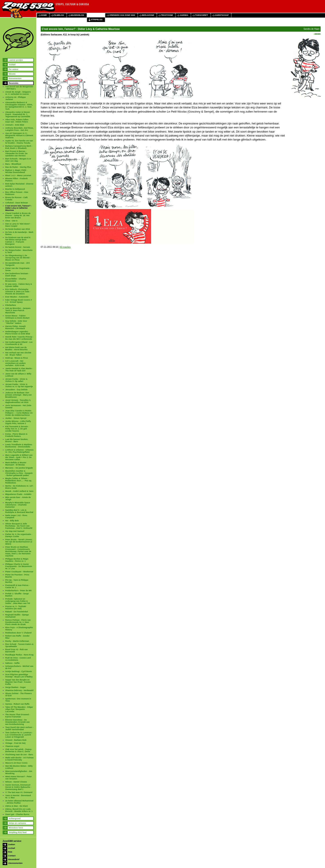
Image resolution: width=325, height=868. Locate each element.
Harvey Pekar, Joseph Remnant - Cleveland (16, 327)
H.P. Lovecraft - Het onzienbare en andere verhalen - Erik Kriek (16, 363)
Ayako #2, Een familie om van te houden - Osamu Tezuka (19, 142)
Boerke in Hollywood (15, 189)
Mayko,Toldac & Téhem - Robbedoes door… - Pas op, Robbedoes (19, 481)
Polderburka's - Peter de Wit (18, 591)
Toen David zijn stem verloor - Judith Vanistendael (19, 728)
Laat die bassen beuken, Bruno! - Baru (17, 440)
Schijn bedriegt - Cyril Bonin (19, 671)
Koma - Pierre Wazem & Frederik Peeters (16, 435)
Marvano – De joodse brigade (19, 468)
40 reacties (65, 247)
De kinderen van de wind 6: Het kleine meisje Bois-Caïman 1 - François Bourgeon (18, 241)
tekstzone (167, 15)
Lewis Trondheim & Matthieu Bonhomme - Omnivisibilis (19, 446)
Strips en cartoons (17, 823)
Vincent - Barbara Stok (16, 740)
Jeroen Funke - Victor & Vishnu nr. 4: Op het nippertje (19, 385)
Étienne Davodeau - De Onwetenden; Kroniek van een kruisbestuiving (17, 722)
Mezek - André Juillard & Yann (19, 491)
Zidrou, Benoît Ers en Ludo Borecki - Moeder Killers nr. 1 (19, 810)
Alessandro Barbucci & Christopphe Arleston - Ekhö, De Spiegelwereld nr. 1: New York (19, 106)
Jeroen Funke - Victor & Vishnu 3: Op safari (16, 380)
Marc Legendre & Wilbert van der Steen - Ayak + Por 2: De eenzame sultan (19, 457)
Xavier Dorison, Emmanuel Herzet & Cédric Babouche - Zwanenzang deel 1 (18, 787)
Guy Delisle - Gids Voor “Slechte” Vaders (16, 322)
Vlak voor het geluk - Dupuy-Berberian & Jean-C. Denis (19, 750)
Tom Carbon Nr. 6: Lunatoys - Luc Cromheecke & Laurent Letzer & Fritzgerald (19, 735)
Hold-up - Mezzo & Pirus (17, 358)
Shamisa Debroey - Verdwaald (19, 690)
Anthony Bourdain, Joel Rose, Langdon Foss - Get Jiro (19, 129)
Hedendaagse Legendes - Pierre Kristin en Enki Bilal (18, 333)
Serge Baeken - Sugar (16, 687)
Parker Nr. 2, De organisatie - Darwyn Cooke (19, 535)
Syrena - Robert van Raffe (17, 704)
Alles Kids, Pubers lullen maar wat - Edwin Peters (17, 121)
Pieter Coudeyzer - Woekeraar (19, 572)
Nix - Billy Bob (12, 521)
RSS (10, 852)
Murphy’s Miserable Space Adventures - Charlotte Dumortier (18, 505)
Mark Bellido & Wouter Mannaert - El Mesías (16, 464)
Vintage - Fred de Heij (15, 743)
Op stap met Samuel (15, 531)
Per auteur (14, 69)
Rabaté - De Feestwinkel (17, 612)
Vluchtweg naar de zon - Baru (19, 755)
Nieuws (12, 74)
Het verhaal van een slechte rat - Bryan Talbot (18, 354)
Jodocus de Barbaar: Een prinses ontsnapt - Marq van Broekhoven (18, 395)
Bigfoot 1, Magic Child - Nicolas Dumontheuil (16, 171)
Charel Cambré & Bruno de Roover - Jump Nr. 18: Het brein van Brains (18, 215)
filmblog (59, 15)
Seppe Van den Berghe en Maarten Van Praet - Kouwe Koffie (18, 682)
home (44, 15)
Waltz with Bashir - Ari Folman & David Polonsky (19, 759)
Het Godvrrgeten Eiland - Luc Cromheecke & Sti (19, 343)
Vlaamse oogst (12, 746)
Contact (12, 856)
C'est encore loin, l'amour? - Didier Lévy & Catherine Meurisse (18, 208)
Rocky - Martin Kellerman (17, 641)
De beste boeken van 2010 (18, 229)
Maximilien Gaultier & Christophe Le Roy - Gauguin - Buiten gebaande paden (19, 473)
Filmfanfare (11, 305)
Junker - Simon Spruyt (16, 418)
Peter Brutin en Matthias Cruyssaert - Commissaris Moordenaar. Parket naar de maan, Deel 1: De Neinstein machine (18, 551)
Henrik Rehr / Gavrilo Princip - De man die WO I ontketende (19, 338)
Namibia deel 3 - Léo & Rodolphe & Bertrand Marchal (19, 511)
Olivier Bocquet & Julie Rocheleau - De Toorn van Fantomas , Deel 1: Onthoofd (19, 526)
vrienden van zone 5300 (122, 15)
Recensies (14, 83)
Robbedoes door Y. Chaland (18, 633)
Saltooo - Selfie (12, 663)
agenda (184, 15)
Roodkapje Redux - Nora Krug (19, 655)
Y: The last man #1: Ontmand (19, 792)
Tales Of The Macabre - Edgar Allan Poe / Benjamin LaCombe (19, 709)
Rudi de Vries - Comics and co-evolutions (18, 659)
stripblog (97, 20)
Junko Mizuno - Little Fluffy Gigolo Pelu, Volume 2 (18, 422)
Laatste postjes (16, 60)
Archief (12, 65)
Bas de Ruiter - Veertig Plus (18, 167)
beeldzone (148, 15)
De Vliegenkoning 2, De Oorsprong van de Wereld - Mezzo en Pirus (18, 258)
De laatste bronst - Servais (18, 247)
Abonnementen (15, 863)
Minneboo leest (16, 828)
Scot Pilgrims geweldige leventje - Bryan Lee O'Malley (19, 676)
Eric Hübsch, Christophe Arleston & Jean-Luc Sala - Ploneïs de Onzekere (18, 292)
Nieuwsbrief (14, 859)
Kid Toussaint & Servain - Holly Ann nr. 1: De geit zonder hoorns (17, 429)
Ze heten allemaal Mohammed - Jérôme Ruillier (19, 802)
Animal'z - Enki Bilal (15, 125)
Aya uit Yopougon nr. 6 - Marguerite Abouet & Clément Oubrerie (19, 135)
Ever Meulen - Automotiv (17, 297)
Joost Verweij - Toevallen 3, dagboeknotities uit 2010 (18, 401)
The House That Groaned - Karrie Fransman (18, 716)
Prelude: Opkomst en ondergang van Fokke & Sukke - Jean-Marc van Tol (18, 601)
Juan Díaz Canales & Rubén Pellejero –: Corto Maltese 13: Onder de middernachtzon (19, 413)
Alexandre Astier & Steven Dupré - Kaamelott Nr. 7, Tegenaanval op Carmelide (18, 114)
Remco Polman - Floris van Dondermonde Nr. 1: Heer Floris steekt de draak (18, 622)
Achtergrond (15, 819)
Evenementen (15, 78)
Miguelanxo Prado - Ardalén (18, 494)
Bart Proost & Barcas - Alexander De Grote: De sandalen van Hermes (16, 153)
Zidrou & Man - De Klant (16, 806)
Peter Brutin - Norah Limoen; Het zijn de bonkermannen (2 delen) (19, 542)
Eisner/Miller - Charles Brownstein (16, 280)
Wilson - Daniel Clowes (16, 782)
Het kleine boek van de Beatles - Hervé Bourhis (16, 348)
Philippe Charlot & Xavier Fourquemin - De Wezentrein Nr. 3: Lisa (19, 566)
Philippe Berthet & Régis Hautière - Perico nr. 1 (17, 560)
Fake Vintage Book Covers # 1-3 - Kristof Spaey (19, 301)
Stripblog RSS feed (18, 832)
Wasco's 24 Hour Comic (16, 763)
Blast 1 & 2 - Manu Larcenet (18, 175)
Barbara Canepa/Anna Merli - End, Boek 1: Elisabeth (19, 147)
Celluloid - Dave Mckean (17, 203)
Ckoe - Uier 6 (11, 221)
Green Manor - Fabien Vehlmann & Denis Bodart (17, 317)
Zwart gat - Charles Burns (17, 814)
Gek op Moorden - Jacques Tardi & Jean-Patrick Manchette (18, 310)
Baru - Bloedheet (13, 164)
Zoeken (12, 844)
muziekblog (78, 15)
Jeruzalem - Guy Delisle (16, 390)
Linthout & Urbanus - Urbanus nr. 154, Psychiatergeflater (19, 451)
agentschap (222, 15)
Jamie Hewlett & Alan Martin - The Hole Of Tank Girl (19, 370)
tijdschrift (202, 15)
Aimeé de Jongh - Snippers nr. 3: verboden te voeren (18, 93)
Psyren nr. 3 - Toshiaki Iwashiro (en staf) (16, 607)
